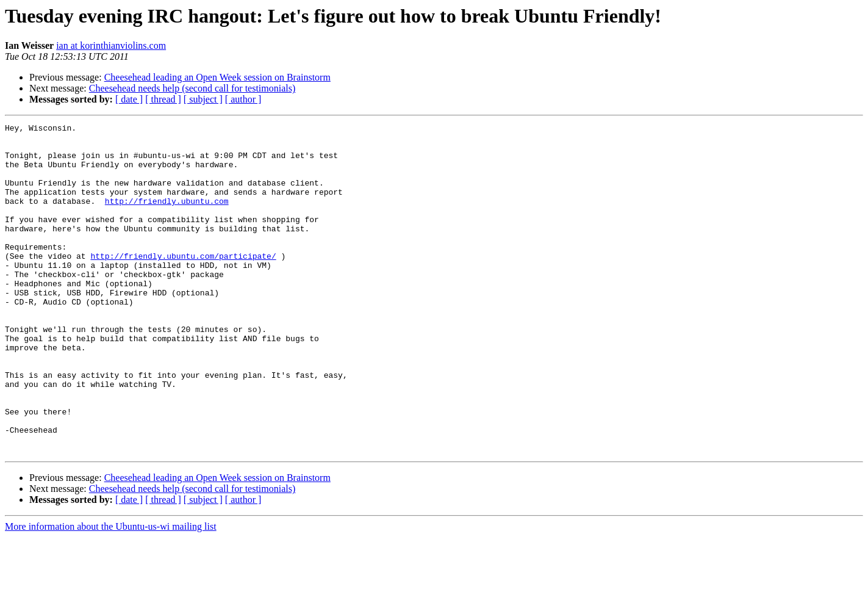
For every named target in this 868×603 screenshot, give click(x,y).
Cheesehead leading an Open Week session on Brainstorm (217, 77)
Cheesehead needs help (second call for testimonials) (192, 88)
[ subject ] (203, 99)
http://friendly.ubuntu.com (167, 217)
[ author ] (243, 99)
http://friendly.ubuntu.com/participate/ (183, 283)
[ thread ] (163, 99)
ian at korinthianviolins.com (111, 45)
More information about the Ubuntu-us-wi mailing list (111, 592)
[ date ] (129, 99)
